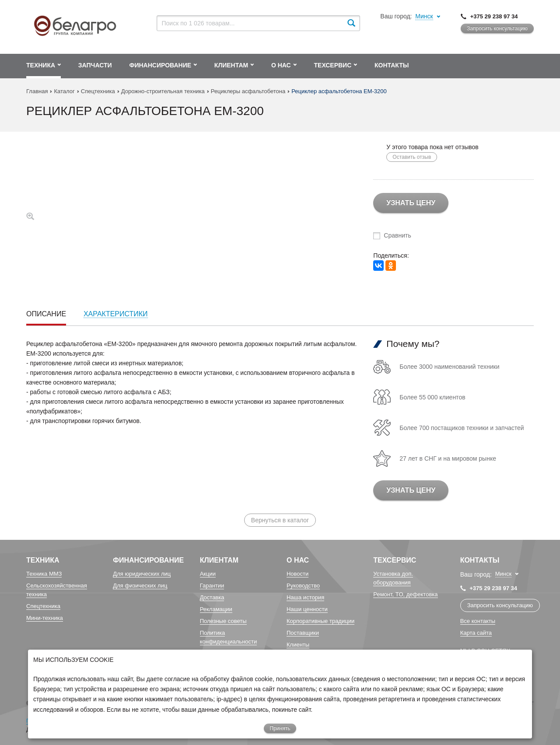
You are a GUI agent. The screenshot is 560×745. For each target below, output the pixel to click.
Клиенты (298, 645)
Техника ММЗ (44, 574)
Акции (208, 574)
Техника (43, 560)
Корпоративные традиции (320, 621)
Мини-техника (45, 618)
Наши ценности (307, 609)
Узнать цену (411, 203)
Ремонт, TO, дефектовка (405, 594)
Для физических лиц (140, 586)
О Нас (298, 560)
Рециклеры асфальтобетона (248, 91)
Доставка (212, 597)
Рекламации (216, 609)
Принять (280, 728)
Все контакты (478, 621)
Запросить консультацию (497, 28)
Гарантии (212, 586)
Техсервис (395, 560)
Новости (297, 574)
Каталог (64, 91)
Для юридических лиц (142, 574)
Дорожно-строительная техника (163, 91)
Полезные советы (223, 621)
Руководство (303, 586)
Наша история (305, 597)
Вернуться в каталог (280, 520)
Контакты (480, 560)
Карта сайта (476, 633)
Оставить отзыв (412, 157)
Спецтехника (98, 91)
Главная (37, 91)
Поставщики (303, 633)
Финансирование (148, 560)
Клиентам (219, 560)
